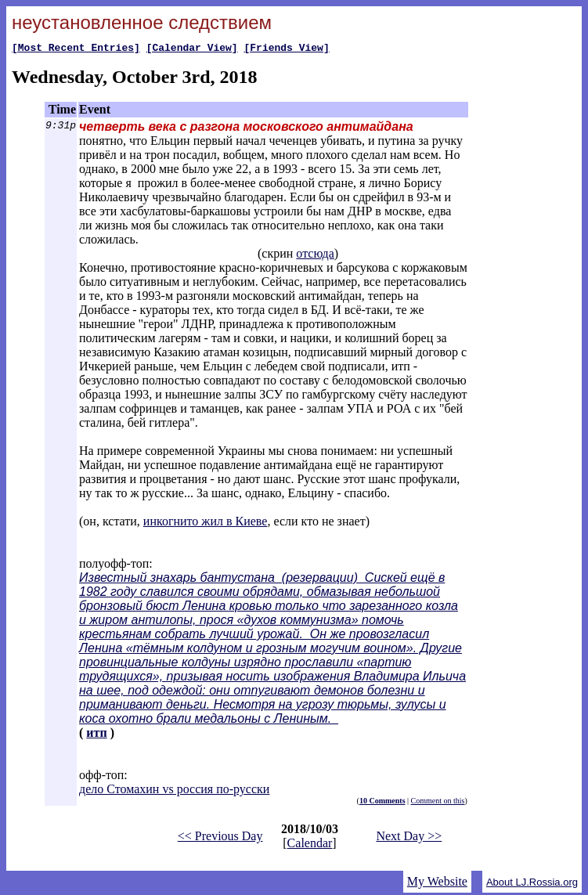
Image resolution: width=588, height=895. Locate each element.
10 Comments (382, 803)
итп (96, 735)
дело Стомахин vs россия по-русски (174, 791)
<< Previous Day (220, 838)
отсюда (315, 256)
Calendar (310, 845)
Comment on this (438, 803)
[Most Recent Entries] (76, 49)
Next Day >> (409, 838)
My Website (437, 884)
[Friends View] (286, 49)
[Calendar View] (192, 49)
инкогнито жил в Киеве (206, 523)
